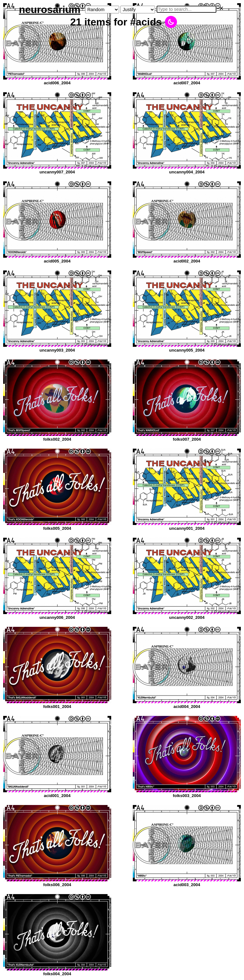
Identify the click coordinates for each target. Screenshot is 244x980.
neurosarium (50, 10)
